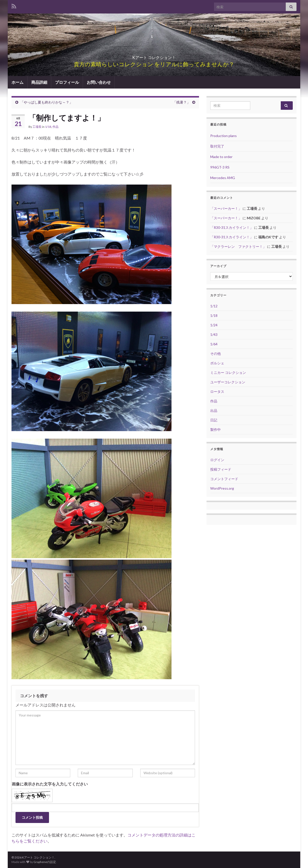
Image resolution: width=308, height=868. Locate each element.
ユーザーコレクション (228, 382)
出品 (214, 410)
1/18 (48, 127)
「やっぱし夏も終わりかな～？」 (46, 102)
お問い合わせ (99, 82)
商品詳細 (39, 82)
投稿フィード (221, 469)
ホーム (17, 82)
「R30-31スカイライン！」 (232, 227)
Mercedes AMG (223, 178)
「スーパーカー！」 (226, 208)
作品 (55, 127)
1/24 (214, 325)
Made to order (221, 157)
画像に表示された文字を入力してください (50, 784)
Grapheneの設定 (45, 862)
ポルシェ (217, 363)
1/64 (214, 344)
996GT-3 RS (220, 167)
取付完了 (217, 146)
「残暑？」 (181, 102)
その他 (215, 353)
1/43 (214, 334)
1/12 (214, 306)
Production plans (223, 136)
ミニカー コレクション (228, 372)
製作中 (215, 429)
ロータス (217, 391)
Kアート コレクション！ (154, 56)
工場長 (37, 127)
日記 (214, 420)
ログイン (217, 460)
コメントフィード (224, 479)
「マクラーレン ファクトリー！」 (238, 246)
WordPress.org (222, 488)
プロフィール (67, 82)
